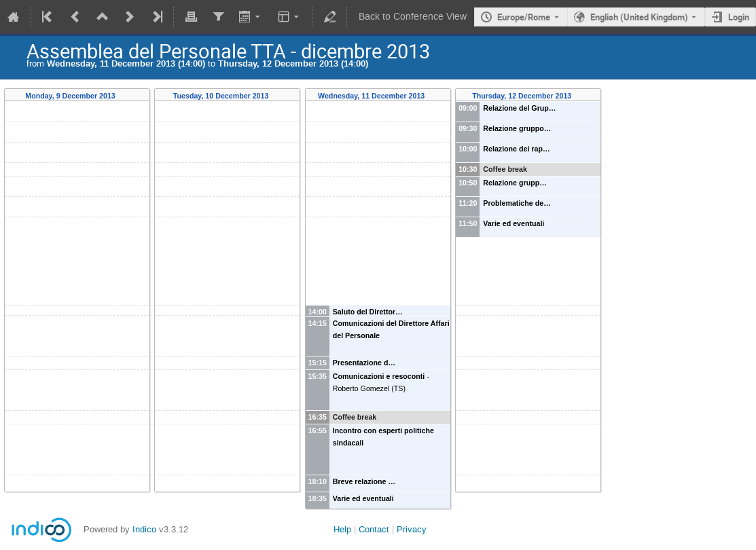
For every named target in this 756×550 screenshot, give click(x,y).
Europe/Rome (524, 17)
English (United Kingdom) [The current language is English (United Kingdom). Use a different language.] (639, 17)
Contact (374, 529)
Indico (144, 529)
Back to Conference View (413, 17)
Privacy (412, 529)
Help (342, 529)
